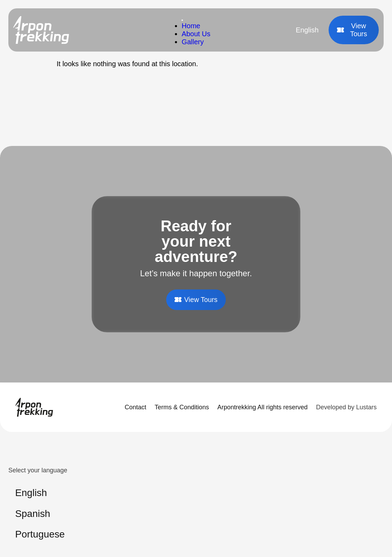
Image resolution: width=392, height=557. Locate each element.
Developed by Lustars (346, 407)
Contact (136, 407)
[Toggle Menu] (182, 20)
